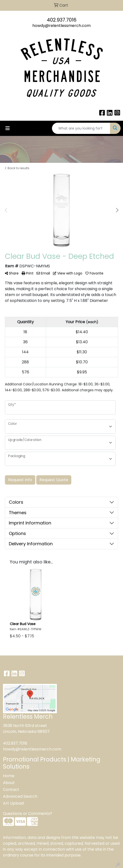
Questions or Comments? (28, 814)
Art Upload (13, 803)
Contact (11, 790)
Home (9, 776)
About (9, 783)
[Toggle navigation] (8, 128)
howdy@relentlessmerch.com (61, 26)
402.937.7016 (62, 20)
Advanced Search (20, 796)
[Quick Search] (81, 128)
